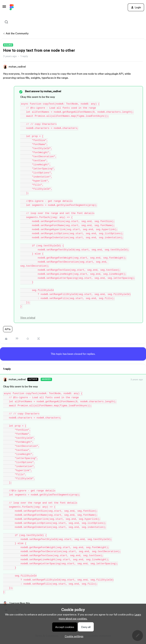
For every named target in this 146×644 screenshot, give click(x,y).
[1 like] (17, 603)
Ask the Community (17, 33)
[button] (4, 8)
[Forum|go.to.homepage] (12, 7)
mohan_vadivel (17, 67)
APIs (8, 329)
